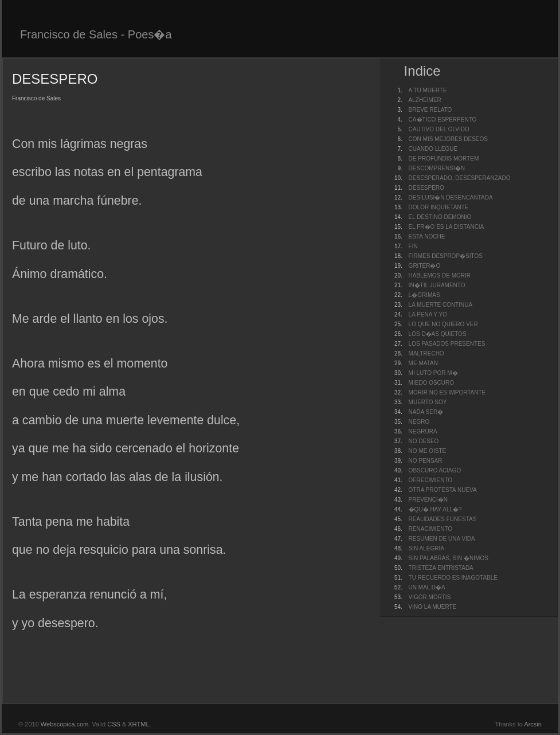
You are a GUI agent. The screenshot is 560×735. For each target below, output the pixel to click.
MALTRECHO (426, 353)
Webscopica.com (65, 724)
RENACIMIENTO (431, 529)
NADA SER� (426, 412)
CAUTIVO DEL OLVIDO (439, 129)
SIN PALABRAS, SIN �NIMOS (449, 558)
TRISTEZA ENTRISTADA (441, 568)
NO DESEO (424, 441)
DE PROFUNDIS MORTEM (444, 159)
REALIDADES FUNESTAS (443, 519)
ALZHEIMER (425, 100)
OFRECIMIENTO (430, 480)
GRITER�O (425, 266)
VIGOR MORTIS (430, 597)
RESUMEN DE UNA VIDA (442, 539)
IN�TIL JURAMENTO (437, 285)
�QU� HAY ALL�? (435, 509)
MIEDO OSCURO (431, 383)
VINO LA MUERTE (433, 607)
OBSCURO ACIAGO (435, 470)
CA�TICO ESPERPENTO (443, 120)
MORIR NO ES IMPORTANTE (447, 392)
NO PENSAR (426, 461)
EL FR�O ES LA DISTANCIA (447, 227)
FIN (413, 246)
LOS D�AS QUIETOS (438, 334)
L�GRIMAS (424, 295)
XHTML (138, 724)
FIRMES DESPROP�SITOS (446, 256)
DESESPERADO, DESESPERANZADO (460, 178)
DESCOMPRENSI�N (437, 168)
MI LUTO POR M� (433, 373)
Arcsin (533, 724)
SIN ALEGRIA (426, 548)
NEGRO (419, 422)
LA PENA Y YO (428, 314)
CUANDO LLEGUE (433, 149)
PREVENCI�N (428, 500)
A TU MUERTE (428, 90)
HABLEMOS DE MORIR (440, 275)
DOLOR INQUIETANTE (439, 207)
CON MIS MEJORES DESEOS (448, 139)
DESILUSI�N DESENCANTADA (451, 198)
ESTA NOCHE (427, 236)
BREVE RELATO (430, 110)
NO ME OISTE (428, 451)
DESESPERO (426, 188)
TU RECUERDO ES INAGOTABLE (453, 578)
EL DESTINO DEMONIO (440, 217)
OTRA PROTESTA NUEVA (443, 490)
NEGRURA (423, 431)
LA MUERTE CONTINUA (441, 305)
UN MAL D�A (427, 587)
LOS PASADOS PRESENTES (447, 344)
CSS (114, 724)
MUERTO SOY (428, 402)
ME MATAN (423, 363)
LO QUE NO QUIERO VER (443, 324)
